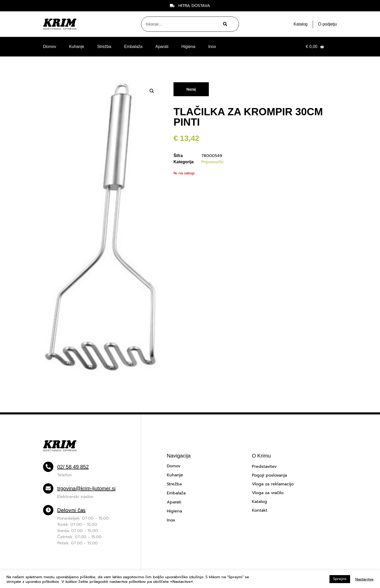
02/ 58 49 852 (73, 467)
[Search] (224, 24)
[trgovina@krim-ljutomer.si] (48, 488)
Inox (212, 47)
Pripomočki (212, 162)
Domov (50, 47)
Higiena (188, 47)
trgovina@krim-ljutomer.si (86, 488)
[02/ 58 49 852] (48, 467)
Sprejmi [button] (340, 579)
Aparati (162, 47)
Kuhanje (77, 47)
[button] (152, 91)
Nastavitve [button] (364, 579)
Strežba (104, 47)
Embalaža (133, 47)
